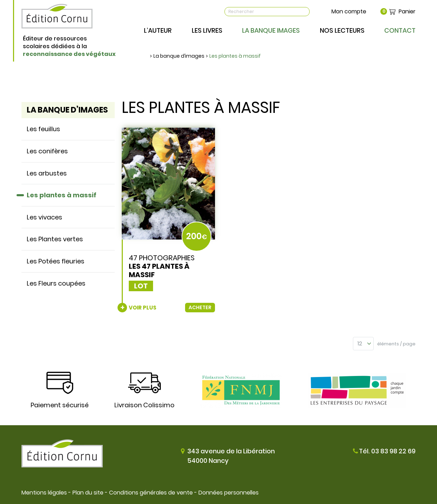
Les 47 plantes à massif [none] (159, 270)
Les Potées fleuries (56, 261)
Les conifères (47, 151)
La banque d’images (179, 56)
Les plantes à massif (235, 56)
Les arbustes (47, 173)
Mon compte (349, 11)
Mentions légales (44, 493)
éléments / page (396, 344)
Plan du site (88, 493)
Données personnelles (229, 493)
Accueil (146, 56)
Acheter (200, 307)
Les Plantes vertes (55, 239)
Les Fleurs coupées (56, 283)
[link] (168, 220)
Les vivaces (45, 217)
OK (304, 12)
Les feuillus (43, 129)
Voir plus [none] (142, 308)
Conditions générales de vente (151, 493)
